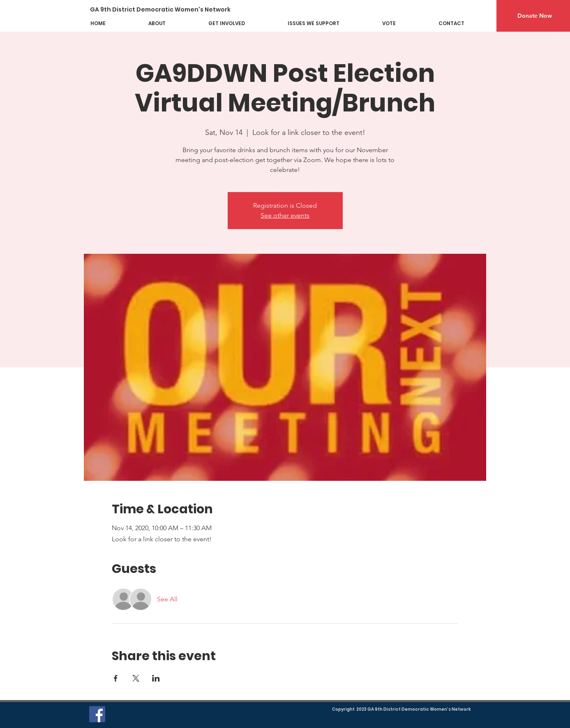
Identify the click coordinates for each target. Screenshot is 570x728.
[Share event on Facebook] (116, 678)
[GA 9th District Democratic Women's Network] (166, 10)
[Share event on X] (136, 678)
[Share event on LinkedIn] (156, 678)
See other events (285, 215)
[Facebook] (97, 714)
